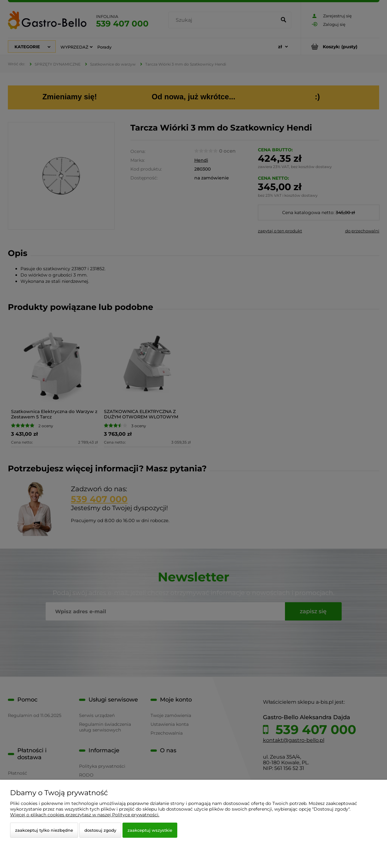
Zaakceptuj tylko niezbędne (44, 830)
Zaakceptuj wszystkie (150, 830)
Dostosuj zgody (100, 830)
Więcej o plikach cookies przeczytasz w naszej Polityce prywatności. (85, 815)
